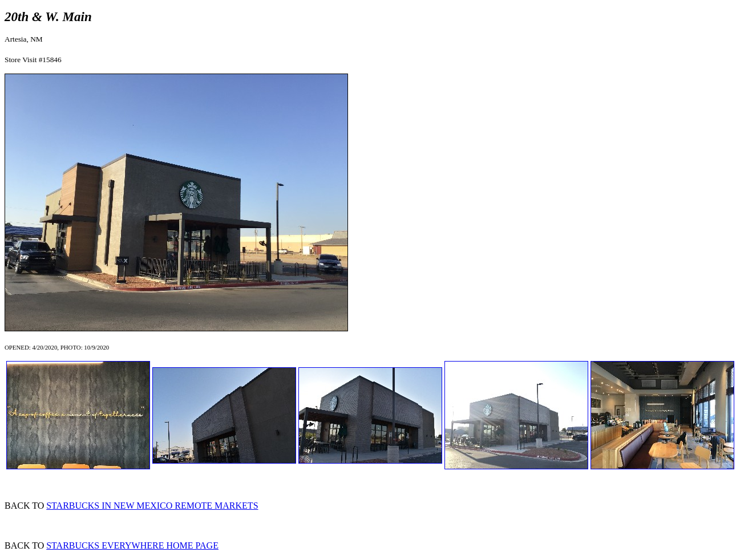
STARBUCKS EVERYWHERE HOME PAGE (132, 545)
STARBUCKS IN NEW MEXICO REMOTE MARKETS (152, 506)
